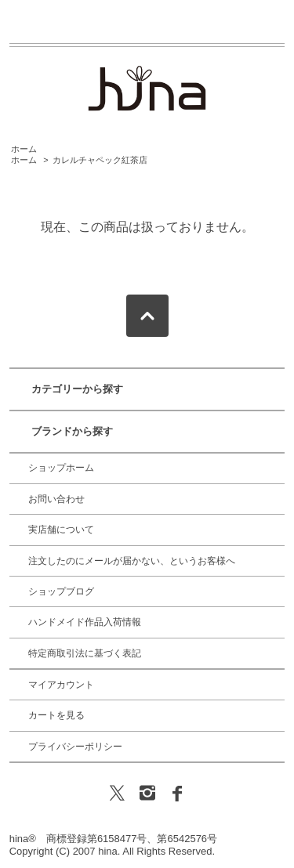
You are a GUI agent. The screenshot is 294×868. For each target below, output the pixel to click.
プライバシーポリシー (75, 747)
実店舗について (61, 530)
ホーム (24, 149)
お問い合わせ (56, 499)
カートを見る (56, 715)
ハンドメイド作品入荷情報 (85, 622)
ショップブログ (61, 591)
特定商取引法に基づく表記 (85, 653)
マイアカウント (61, 685)
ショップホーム (61, 468)
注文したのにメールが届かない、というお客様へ (132, 561)
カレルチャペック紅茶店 (100, 160)
